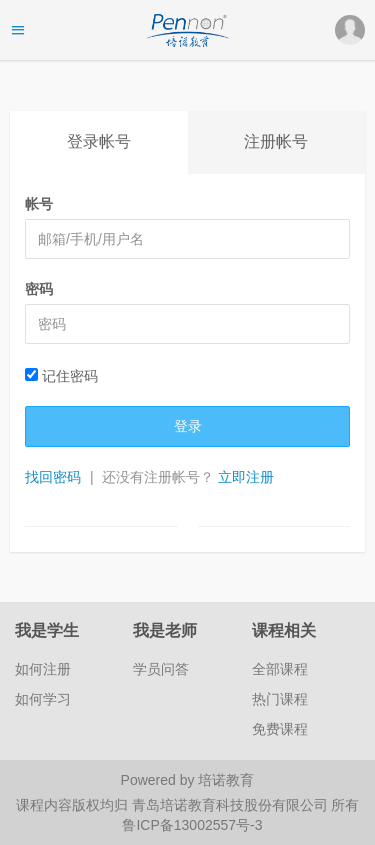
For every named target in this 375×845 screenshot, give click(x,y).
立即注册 (246, 477)
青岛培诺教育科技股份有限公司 (232, 805)
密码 (39, 289)
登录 (188, 426)
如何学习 (43, 699)
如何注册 (43, 669)
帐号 (39, 204)
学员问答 (161, 669)
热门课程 (280, 699)
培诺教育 (226, 780)
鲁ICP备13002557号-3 (192, 825)
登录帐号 (99, 141)
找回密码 (53, 477)
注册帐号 (276, 141)
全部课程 (280, 669)
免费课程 (280, 729)
